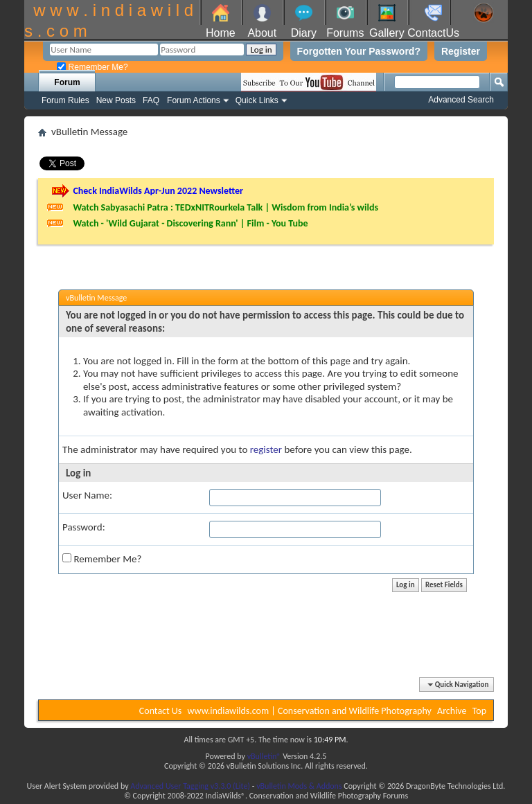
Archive (452, 711)
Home (221, 33)
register (266, 449)
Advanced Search (461, 100)
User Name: (87, 495)
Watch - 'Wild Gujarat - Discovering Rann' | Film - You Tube (190, 223)
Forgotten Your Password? (359, 51)
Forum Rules (65, 100)
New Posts (116, 100)
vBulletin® (264, 756)
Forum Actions (194, 100)
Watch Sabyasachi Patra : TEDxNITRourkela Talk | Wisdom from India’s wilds (225, 207)
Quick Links (257, 100)
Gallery (387, 33)
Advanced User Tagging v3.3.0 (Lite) (190, 786)
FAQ (151, 100)
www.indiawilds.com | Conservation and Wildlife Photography (310, 711)
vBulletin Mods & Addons (299, 786)
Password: (84, 527)
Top (479, 711)
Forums (345, 33)
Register (461, 51)
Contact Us (161, 711)
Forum (67, 82)
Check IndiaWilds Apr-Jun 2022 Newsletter (158, 191)
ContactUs (433, 33)
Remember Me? (92, 67)
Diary (304, 33)
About (262, 33)
